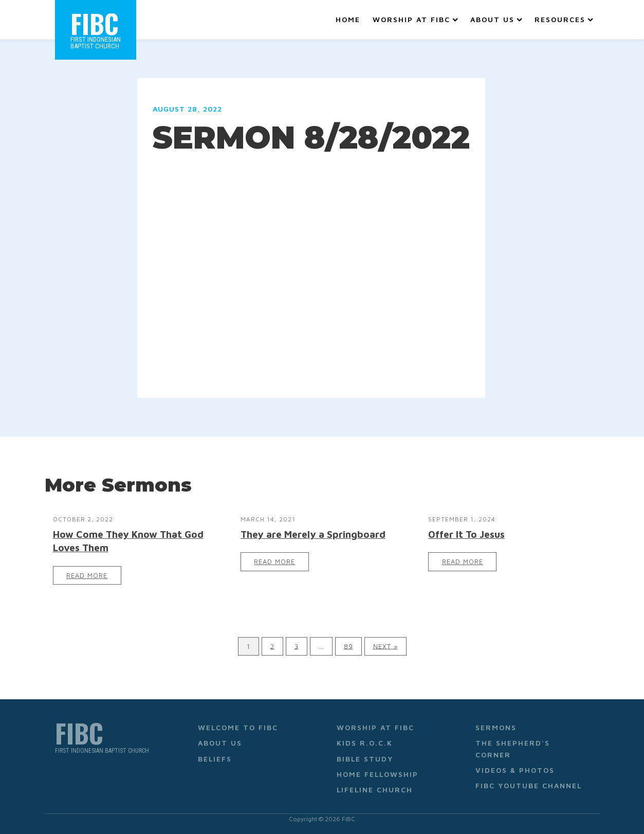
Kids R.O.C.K (365, 743)
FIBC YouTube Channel (529, 785)
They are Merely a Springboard (313, 534)
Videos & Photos (515, 770)
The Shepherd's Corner (513, 748)
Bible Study (365, 759)
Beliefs (215, 759)
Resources (564, 19)
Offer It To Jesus (466, 534)
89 (348, 646)
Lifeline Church (375, 790)
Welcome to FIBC (238, 727)
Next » (385, 646)
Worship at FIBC (415, 19)
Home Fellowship (378, 774)
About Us (496, 19)
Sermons (496, 727)
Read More (87, 576)
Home (348, 19)
